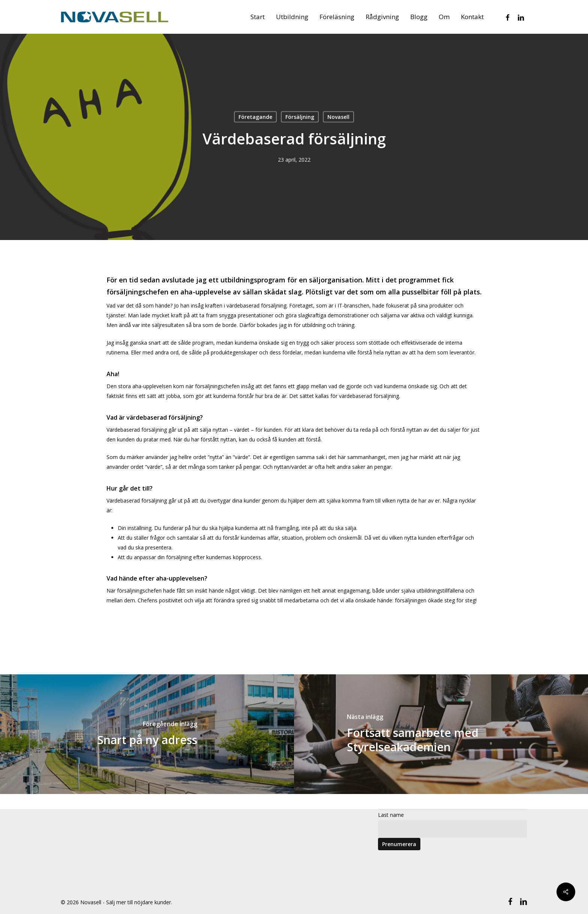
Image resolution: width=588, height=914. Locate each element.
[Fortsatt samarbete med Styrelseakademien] (441, 734)
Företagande (255, 117)
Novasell (338, 117)
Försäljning (300, 117)
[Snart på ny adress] (147, 734)
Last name (391, 815)
